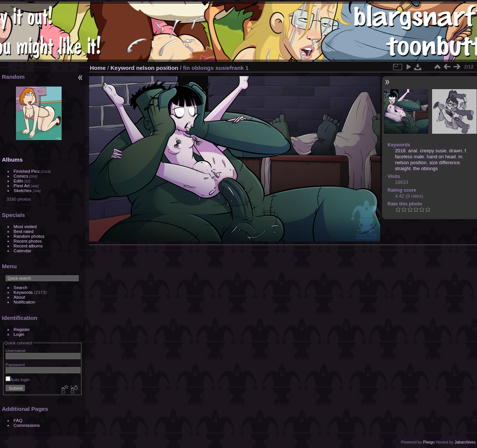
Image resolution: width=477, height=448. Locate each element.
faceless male (409, 157)
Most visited (25, 226)
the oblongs (425, 168)
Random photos (29, 236)
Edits (19, 181)
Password (15, 365)
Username (16, 350)
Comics (21, 176)
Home (98, 68)
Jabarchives (465, 442)
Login (19, 334)
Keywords (23, 292)
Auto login (18, 379)
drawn (456, 151)
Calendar (23, 251)
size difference (444, 163)
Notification (24, 302)
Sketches (23, 190)
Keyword (123, 68)
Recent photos (28, 241)
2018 (400, 151)
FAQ (18, 420)
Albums (12, 160)
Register (22, 329)
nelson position (157, 68)
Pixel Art (22, 186)
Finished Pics (27, 171)
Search (21, 287)
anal (413, 151)
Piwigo (429, 442)
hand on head (441, 157)
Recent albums (28, 246)
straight (403, 168)
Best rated (24, 231)
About (19, 297)
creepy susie (433, 151)
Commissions (27, 425)
